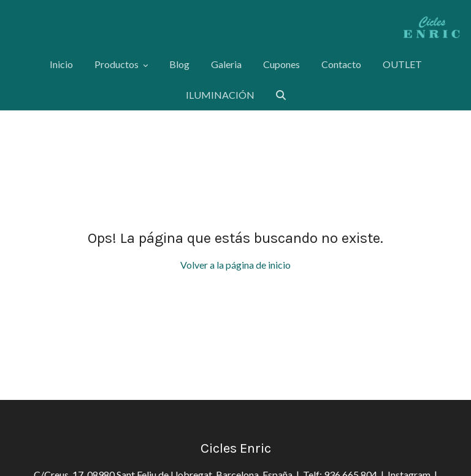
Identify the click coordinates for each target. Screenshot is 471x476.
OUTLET (402, 64)
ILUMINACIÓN (220, 95)
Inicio (61, 64)
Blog (179, 64)
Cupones (281, 64)
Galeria (226, 64)
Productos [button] (121, 64)
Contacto (341, 64)
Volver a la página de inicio (235, 265)
